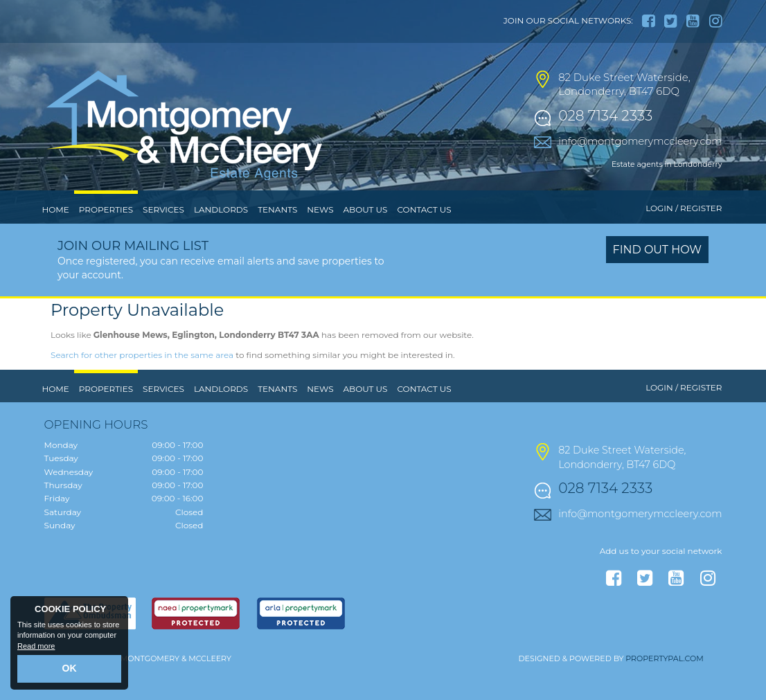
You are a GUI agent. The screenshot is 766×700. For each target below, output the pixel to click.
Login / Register (684, 237)
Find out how (658, 279)
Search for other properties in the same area (142, 383)
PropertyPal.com (664, 687)
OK (70, 670)
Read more (36, 649)
